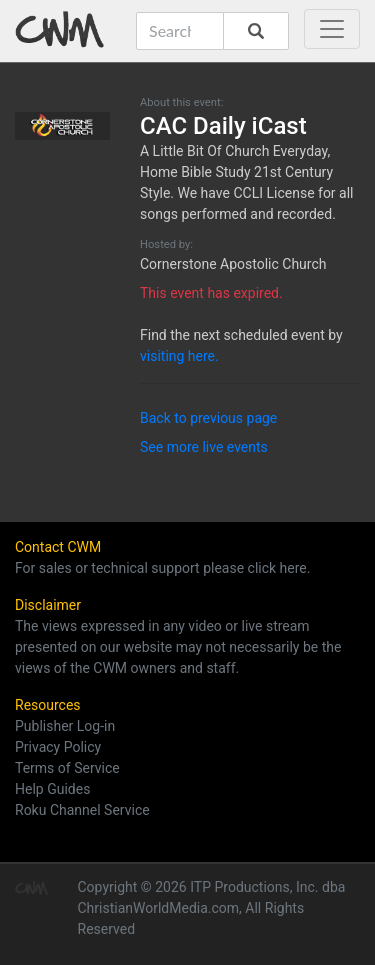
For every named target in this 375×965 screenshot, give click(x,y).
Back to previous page (208, 418)
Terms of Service (67, 768)
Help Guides (52, 789)
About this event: (181, 102)
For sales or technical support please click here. (162, 568)
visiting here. (179, 356)
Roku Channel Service (82, 810)
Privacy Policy (58, 747)
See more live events (204, 447)
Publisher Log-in (65, 726)
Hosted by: (166, 244)
